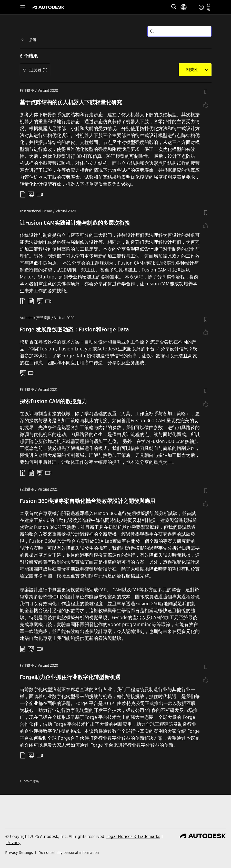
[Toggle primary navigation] (23, 7)
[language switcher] (187, 7)
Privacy (13, 843)
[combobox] (192, 70)
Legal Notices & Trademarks (133, 837)
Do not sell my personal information (69, 853)
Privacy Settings (19, 853)
